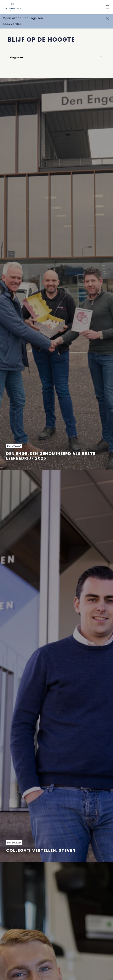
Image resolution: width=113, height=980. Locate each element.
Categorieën (57, 57)
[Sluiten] (108, 19)
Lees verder (12, 24)
